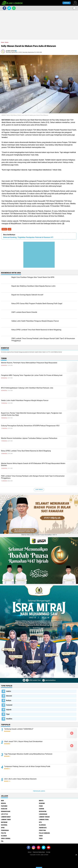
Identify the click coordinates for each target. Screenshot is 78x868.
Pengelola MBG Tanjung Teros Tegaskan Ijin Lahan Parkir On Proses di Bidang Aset (32, 375)
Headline (9, 719)
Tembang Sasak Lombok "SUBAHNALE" (19, 729)
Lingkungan (43, 814)
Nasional (4, 825)
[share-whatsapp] (14, 8)
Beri (2, 801)
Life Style (4, 814)
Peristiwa (42, 830)
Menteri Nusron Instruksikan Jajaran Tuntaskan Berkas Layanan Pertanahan (29, 438)
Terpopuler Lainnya (39, 791)
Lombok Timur (6, 820)
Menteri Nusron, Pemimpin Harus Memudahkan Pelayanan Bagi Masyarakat (29, 363)
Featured (9, 705)
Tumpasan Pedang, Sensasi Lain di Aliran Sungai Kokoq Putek (27, 766)
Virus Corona (6, 838)
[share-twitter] (9, 8)
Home (3, 42)
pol (9, 229)
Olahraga (42, 825)
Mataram (4, 822)
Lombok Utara (44, 820)
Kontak (48, 852)
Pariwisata (43, 828)
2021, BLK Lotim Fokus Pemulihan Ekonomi (20, 779)
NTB (40, 822)
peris (41, 838)
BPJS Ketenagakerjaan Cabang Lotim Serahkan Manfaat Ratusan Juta (27, 388)
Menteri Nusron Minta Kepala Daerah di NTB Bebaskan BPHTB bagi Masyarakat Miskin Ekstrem (33, 464)
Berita (4, 229)
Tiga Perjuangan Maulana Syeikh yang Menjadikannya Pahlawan (28, 754)
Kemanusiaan (6, 811)
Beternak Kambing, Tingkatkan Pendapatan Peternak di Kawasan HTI (28, 237)
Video (41, 836)
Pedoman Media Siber (39, 852)
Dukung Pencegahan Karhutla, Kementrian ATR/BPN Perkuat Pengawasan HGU (30, 426)
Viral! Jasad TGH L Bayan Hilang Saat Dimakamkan (23, 741)
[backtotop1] (76, 855)
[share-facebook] (4, 8)
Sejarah (9, 710)
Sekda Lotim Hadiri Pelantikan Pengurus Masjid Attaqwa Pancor (25, 400)
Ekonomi (9, 696)
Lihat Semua (39, 489)
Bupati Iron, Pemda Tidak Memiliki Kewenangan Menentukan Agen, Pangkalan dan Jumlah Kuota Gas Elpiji (31, 414)
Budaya (9, 700)
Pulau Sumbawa (44, 833)
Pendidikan (5, 830)
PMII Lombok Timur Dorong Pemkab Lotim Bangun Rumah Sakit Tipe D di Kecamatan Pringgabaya (33, 477)
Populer (67, 3)
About (30, 852)
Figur (8, 714)
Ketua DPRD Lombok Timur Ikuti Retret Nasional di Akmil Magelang (26, 451)
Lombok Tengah (44, 817)
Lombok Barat (6, 817)
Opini (3, 828)
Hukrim (9, 691)
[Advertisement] (39, 25)
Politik (3, 833)
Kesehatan (43, 811)
